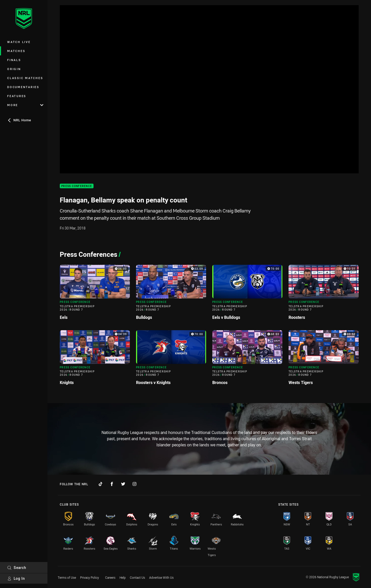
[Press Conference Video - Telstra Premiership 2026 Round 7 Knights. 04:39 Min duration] (95, 360)
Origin (14, 69)
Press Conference (77, 186)
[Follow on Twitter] (123, 484)
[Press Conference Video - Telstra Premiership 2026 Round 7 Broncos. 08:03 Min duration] (247, 360)
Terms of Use (67, 577)
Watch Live (19, 42)
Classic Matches (25, 78)
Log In (16, 578)
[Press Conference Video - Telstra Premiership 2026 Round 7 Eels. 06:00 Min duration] (95, 294)
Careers (110, 577)
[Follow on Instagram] (134, 484)
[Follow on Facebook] (112, 484)
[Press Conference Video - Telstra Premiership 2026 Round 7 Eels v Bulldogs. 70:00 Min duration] (247, 294)
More (25, 105)
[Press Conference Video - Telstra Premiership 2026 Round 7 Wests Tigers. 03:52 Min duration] (324, 360)
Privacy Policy (90, 577)
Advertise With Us (161, 577)
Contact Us (137, 577)
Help (123, 577)
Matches (16, 51)
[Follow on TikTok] (100, 484)
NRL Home (19, 120)
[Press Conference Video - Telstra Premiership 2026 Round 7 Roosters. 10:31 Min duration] (324, 294)
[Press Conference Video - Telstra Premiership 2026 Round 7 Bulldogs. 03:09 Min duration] (171, 294)
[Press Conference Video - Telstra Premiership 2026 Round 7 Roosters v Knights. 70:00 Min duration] (171, 360)
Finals (14, 60)
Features (17, 96)
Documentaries (23, 87)
